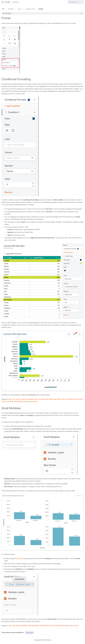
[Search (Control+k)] (76, 2)
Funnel (25, 401)
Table (23, 399)
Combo (4, 401)
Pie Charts (34, 401)
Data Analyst (29, 633)
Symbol (18, 399)
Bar (10, 399)
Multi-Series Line (63, 399)
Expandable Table (32, 399)
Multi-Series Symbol (76, 399)
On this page (7, 13)
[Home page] (3, 9)
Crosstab (42, 399)
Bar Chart (18, 558)
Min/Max (24, 626)
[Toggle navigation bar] (3, 2)
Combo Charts (73, 626)
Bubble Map (18, 401)
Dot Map (10, 401)
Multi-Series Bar (51, 399)
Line (13, 399)
